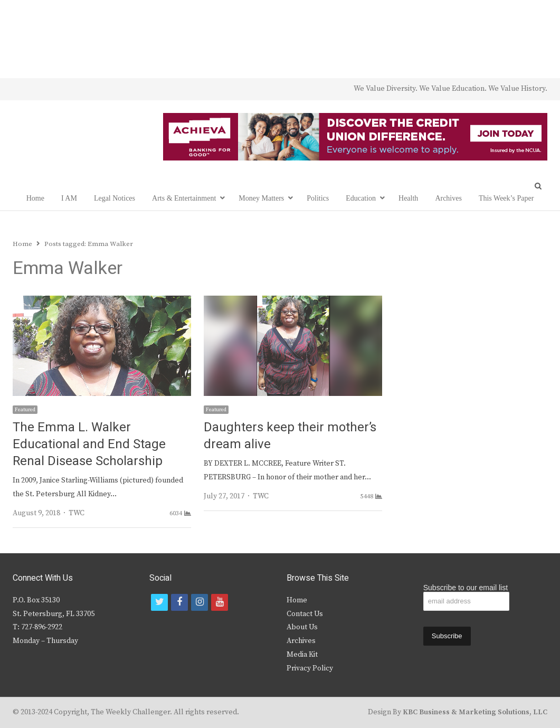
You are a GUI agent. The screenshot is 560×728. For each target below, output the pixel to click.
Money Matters (261, 198)
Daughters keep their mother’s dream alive (290, 436)
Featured (25, 410)
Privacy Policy (310, 668)
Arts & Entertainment (184, 198)
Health (408, 198)
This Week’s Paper (506, 198)
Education (361, 198)
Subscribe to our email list (466, 588)
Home (35, 198)
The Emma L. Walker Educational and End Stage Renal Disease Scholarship (89, 444)
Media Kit (302, 655)
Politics (318, 198)
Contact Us (305, 614)
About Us (302, 627)
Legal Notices (115, 198)
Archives (448, 198)
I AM (69, 198)
